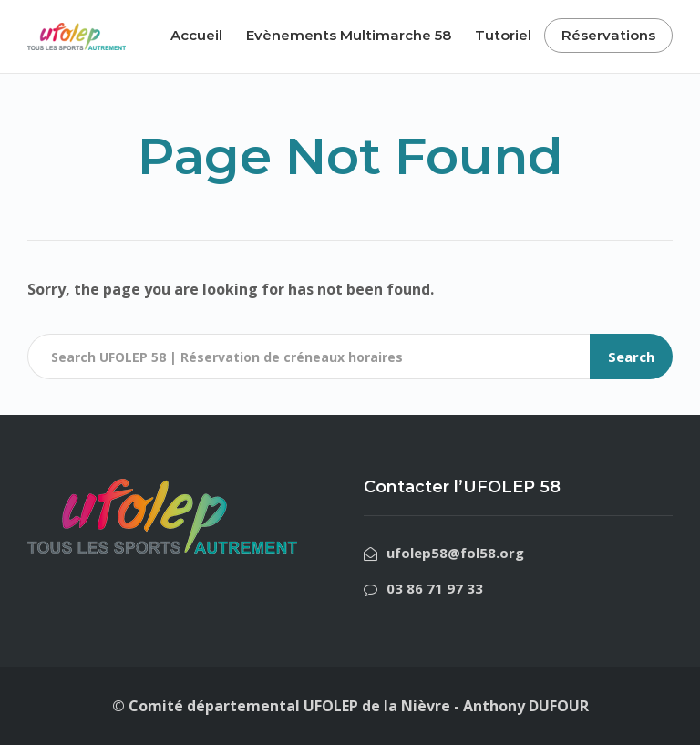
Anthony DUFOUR (526, 706)
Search (631, 357)
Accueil (196, 35)
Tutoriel (503, 35)
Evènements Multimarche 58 (349, 35)
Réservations (608, 35)
